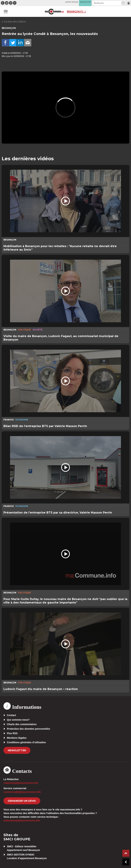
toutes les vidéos (14, 21)
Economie (22, 420)
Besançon (9, 28)
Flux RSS (12, 733)
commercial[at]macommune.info (22, 792)
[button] (123, 3)
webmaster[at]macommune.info (22, 820)
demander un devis (22, 801)
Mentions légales (17, 738)
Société (38, 330)
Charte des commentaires (22, 724)
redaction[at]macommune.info (21, 783)
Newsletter (17, 750)
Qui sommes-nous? (18, 720)
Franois (9, 420)
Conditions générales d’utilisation (26, 742)
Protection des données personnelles (29, 729)
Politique (24, 330)
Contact (11, 715)
